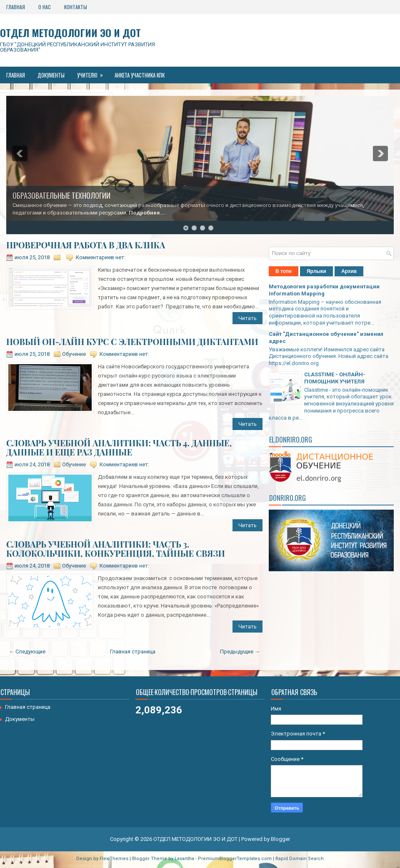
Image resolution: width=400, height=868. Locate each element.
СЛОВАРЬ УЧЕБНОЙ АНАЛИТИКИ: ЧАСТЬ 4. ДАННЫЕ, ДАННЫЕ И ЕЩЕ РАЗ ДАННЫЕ (119, 448)
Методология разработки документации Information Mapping (324, 290)
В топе (284, 271)
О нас (45, 7)
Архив (349, 271)
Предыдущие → (240, 652)
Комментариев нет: (101, 257)
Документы (51, 75)
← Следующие (27, 652)
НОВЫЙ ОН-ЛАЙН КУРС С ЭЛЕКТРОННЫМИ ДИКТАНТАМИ (132, 342)
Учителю (93, 73)
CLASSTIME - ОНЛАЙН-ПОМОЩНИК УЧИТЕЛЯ (335, 378)
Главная (16, 7)
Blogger (280, 839)
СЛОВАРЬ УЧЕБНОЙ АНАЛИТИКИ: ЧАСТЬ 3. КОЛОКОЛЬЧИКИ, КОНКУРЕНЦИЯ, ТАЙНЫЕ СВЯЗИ (116, 549)
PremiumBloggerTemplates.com (235, 859)
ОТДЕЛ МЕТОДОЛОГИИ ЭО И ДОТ (70, 33)
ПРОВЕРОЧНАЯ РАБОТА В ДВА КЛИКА (86, 245)
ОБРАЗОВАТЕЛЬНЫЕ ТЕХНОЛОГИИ (61, 195)
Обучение (74, 354)
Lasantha (184, 859)
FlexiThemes (114, 859)
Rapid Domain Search (300, 859)
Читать (247, 318)
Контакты (76, 7)
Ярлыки (316, 271)
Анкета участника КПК (140, 75)
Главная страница (133, 652)
